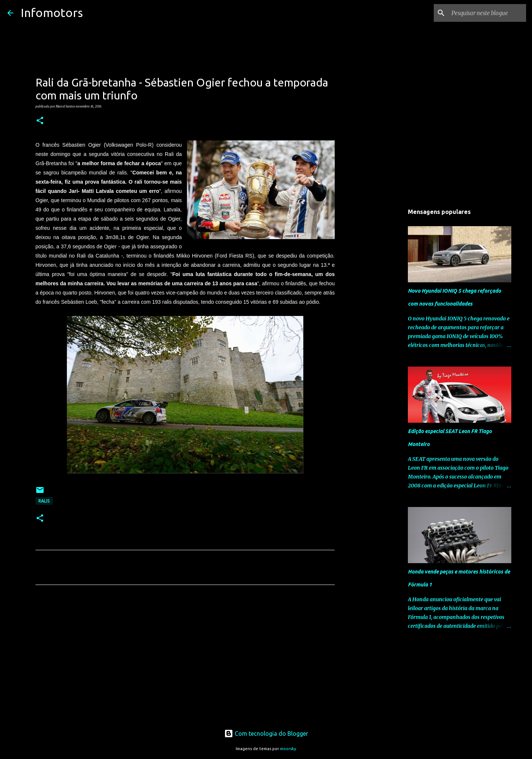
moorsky (288, 749)
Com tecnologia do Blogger (266, 734)
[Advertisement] (185, 660)
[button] (40, 121)
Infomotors (52, 13)
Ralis (44, 501)
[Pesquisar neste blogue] (487, 13)
